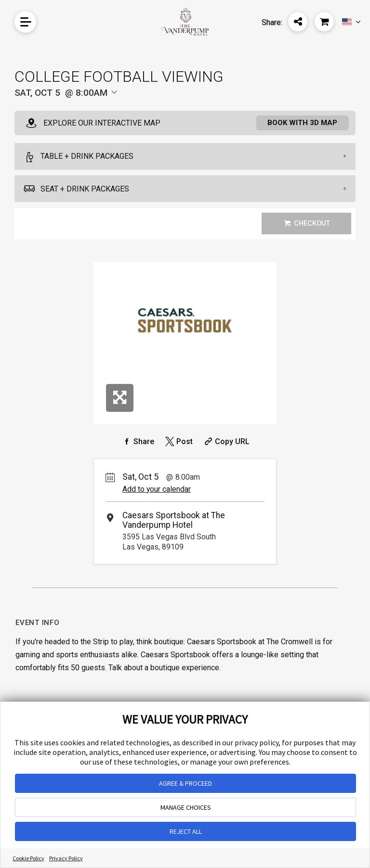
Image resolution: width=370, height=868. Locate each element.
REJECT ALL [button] (186, 831)
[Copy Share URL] (226, 442)
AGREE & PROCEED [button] (185, 783)
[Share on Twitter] (178, 442)
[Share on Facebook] (137, 442)
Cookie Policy (28, 858)
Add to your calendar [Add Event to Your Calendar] (157, 490)
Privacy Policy (66, 858)
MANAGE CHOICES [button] (186, 807)
